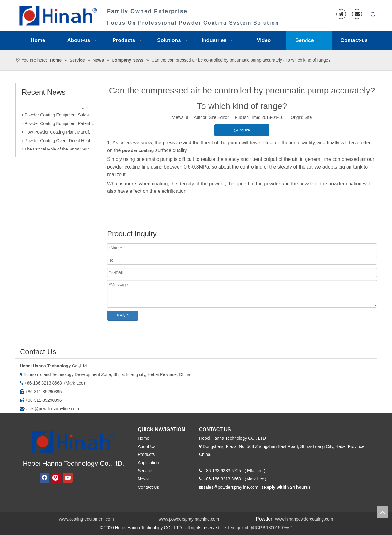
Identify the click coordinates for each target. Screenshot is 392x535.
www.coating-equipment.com (87, 519)
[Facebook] (44, 478)
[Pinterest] (56, 478)
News (143, 479)
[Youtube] (68, 478)
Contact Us (148, 487)
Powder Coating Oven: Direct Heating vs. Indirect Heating (58, 142)
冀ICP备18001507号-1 (272, 528)
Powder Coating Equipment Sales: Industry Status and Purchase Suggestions (58, 117)
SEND (123, 316)
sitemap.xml (237, 528)
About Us (147, 446)
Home (143, 438)
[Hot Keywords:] (373, 15)
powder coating (138, 150)
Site (308, 117)
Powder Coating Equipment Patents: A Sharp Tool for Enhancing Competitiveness (58, 125)
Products (146, 454)
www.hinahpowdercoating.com (304, 519)
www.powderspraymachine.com (189, 519)
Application (148, 463)
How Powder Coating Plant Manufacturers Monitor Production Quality (58, 134)
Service (145, 471)
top (383, 512)
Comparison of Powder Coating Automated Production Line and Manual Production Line (58, 108)
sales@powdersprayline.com (52, 409)
